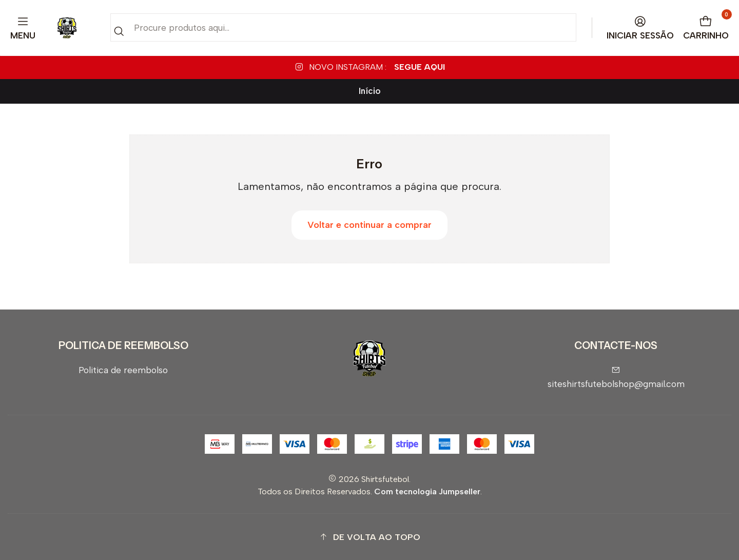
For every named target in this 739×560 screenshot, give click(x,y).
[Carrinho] (706, 28)
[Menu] (23, 28)
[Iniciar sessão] (640, 28)
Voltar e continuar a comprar (369, 225)
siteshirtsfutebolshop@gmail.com (616, 378)
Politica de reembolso (123, 370)
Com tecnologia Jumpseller (427, 491)
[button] (369, 537)
